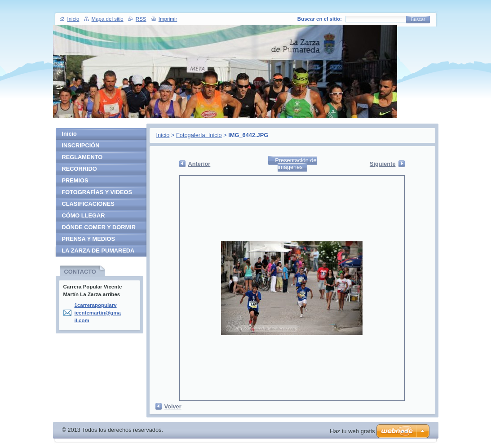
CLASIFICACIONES (88, 204)
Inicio (163, 135)
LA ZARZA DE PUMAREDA (98, 251)
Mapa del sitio (108, 19)
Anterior (199, 164)
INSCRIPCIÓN (81, 145)
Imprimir (168, 19)
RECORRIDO (80, 169)
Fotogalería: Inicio (199, 135)
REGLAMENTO (82, 157)
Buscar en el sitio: (320, 19)
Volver (173, 406)
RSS (141, 19)
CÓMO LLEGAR (84, 215)
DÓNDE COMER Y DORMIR (99, 227)
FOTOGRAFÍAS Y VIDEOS (97, 192)
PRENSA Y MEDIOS (89, 239)
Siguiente (383, 164)
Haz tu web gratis (352, 431)
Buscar (418, 20)
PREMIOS (75, 180)
